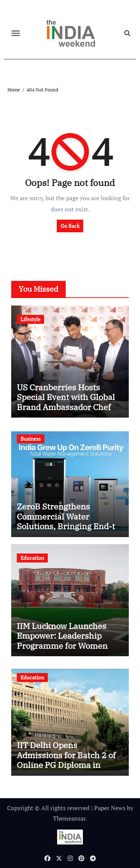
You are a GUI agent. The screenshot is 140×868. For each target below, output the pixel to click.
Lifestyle (30, 319)
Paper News (110, 808)
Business (31, 439)
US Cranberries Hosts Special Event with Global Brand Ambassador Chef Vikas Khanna (66, 402)
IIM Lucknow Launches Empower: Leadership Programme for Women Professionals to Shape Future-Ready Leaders (62, 646)
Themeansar (69, 818)
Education (32, 558)
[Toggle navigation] (16, 33)
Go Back (70, 226)
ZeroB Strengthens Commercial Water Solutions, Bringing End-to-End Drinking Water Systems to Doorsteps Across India (70, 531)
